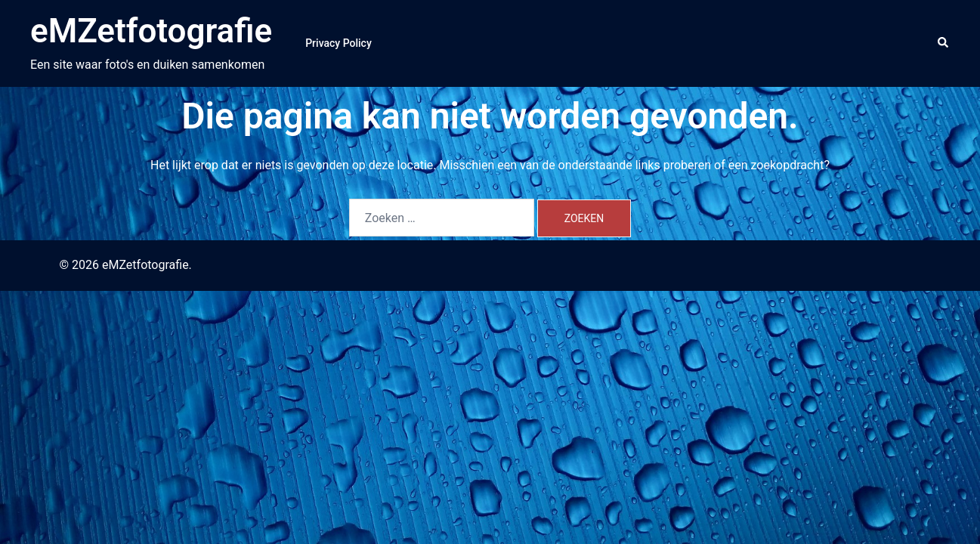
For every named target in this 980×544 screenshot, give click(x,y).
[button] (944, 43)
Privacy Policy (339, 43)
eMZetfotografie (151, 31)
